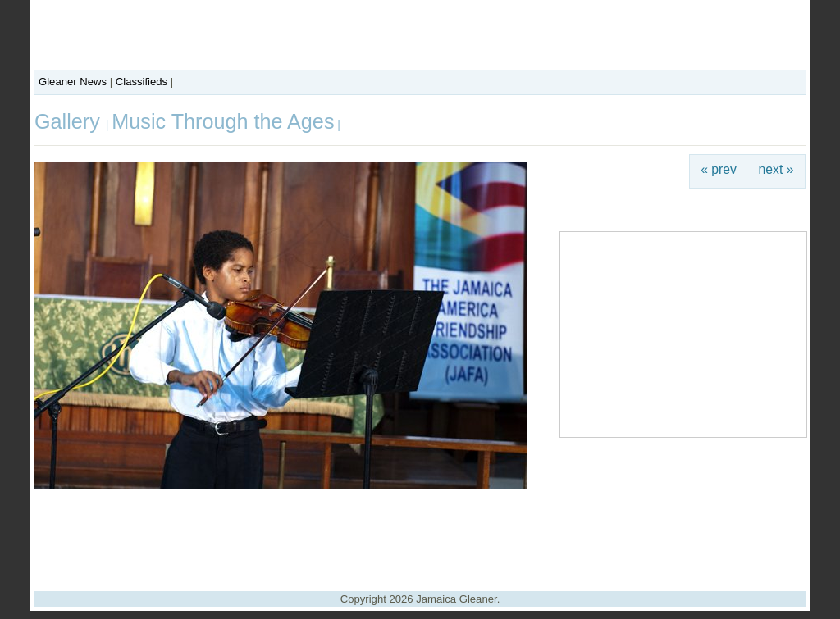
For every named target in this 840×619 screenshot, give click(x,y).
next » (776, 169)
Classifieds (142, 82)
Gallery (70, 121)
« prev (719, 169)
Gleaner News (73, 82)
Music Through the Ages (223, 121)
